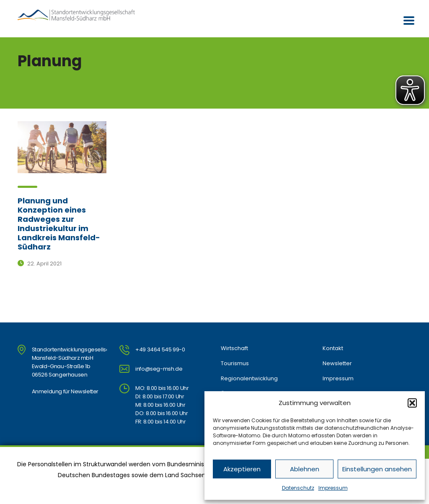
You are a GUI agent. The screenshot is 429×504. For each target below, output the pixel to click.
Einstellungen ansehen (377, 469)
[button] (412, 403)
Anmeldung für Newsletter (65, 391)
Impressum (333, 488)
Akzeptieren (242, 469)
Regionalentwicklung (249, 379)
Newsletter (337, 364)
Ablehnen (305, 469)
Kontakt (333, 348)
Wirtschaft (234, 348)
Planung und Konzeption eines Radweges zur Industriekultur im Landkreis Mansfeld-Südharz (59, 224)
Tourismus (235, 364)
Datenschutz (298, 488)
